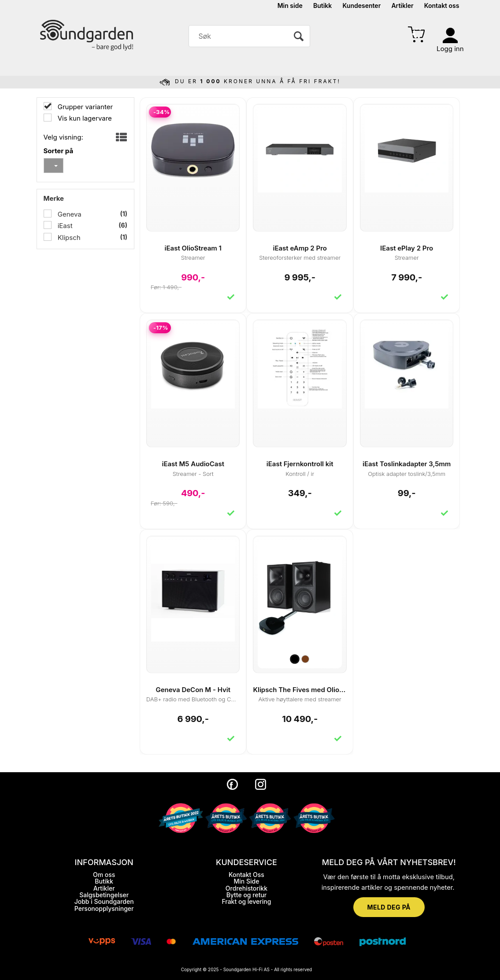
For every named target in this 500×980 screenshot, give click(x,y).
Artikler (402, 6)
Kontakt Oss (246, 875)
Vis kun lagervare (84, 118)
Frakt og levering (246, 901)
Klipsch (68, 238)
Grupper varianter (85, 107)
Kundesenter (362, 6)
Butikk (322, 6)
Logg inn (450, 49)
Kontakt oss (442, 6)
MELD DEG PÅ (389, 907)
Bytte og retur (247, 895)
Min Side (246, 881)
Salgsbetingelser (104, 895)
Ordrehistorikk (246, 888)
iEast (64, 226)
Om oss (104, 875)
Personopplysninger (104, 908)
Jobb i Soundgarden (104, 901)
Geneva (69, 214)
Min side (290, 6)
